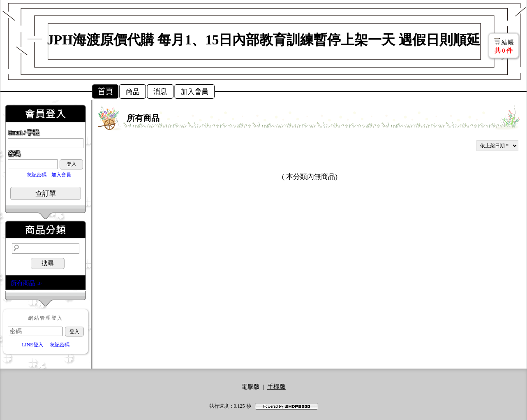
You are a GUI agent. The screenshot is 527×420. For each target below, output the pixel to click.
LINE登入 (32, 345)
